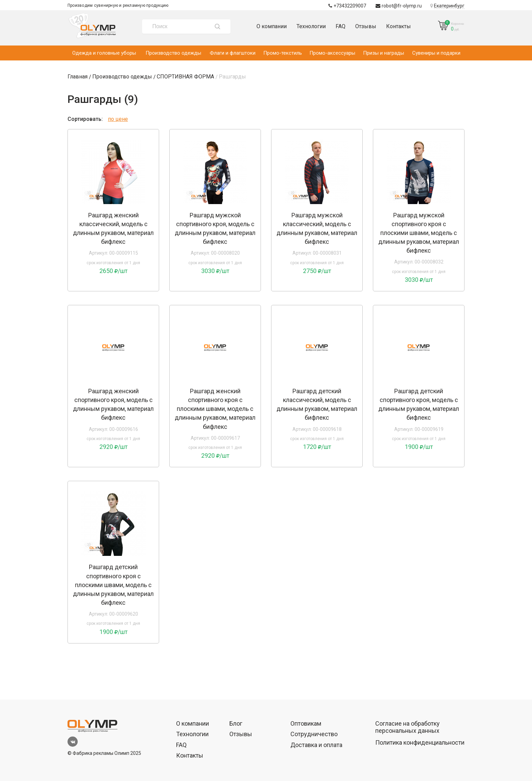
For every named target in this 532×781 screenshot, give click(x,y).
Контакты (398, 26)
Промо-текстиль (283, 53)
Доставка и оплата (316, 745)
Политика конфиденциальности (420, 742)
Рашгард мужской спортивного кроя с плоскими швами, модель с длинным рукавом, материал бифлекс (419, 233)
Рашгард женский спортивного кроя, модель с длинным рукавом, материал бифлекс (113, 404)
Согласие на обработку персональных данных (407, 727)
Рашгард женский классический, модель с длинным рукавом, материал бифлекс (113, 228)
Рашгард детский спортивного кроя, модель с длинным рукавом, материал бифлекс (419, 404)
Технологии (311, 26)
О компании (272, 26)
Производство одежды (173, 53)
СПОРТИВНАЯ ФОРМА (185, 77)
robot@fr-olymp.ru (399, 6)
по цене (118, 119)
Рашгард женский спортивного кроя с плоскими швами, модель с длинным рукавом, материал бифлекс (215, 409)
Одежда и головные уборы (104, 53)
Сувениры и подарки (436, 53)
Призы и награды (384, 53)
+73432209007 (347, 6)
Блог (236, 723)
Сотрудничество (314, 734)
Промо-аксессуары (332, 53)
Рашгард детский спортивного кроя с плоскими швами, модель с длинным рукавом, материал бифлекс (113, 585)
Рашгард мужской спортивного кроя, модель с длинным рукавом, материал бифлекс (215, 228)
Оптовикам (306, 723)
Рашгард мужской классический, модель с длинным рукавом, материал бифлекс (317, 228)
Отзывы (366, 26)
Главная (78, 77)
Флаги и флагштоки (233, 53)
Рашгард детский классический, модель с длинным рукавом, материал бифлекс (317, 404)
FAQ (340, 26)
